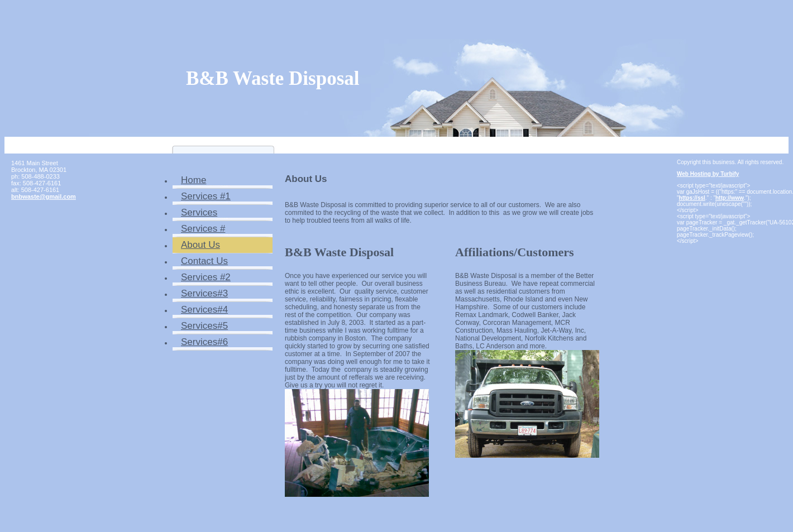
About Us (200, 245)
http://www (730, 198)
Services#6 (204, 342)
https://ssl (692, 198)
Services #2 (206, 277)
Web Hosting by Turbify (708, 174)
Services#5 (204, 326)
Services (199, 212)
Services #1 (206, 196)
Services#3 (204, 293)
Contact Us (204, 261)
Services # (203, 229)
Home (194, 180)
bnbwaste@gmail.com (44, 196)
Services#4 (204, 310)
